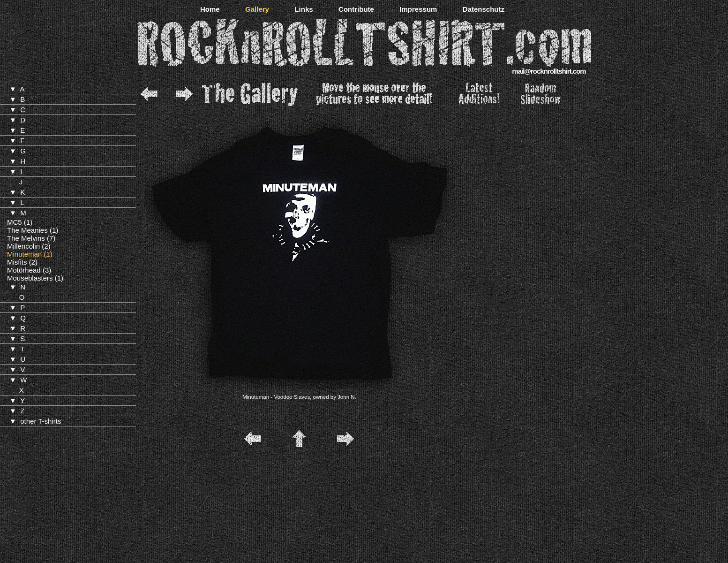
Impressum (418, 9)
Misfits (17, 262)
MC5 (15, 222)
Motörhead (24, 270)
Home (210, 9)
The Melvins (26, 238)
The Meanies (27, 230)
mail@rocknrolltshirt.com (549, 71)
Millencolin (23, 246)
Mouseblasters (30, 278)
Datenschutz (484, 9)
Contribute (356, 9)
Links (304, 9)
